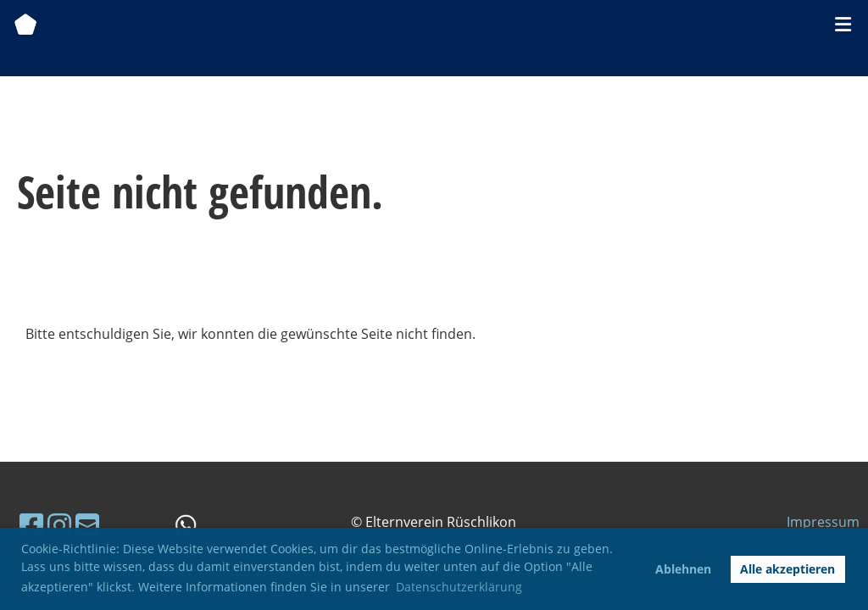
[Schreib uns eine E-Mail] (87, 525)
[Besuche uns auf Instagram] (59, 525)
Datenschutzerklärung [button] (459, 587)
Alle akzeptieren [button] (787, 569)
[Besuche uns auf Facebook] (31, 525)
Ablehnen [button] (683, 569)
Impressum (823, 522)
